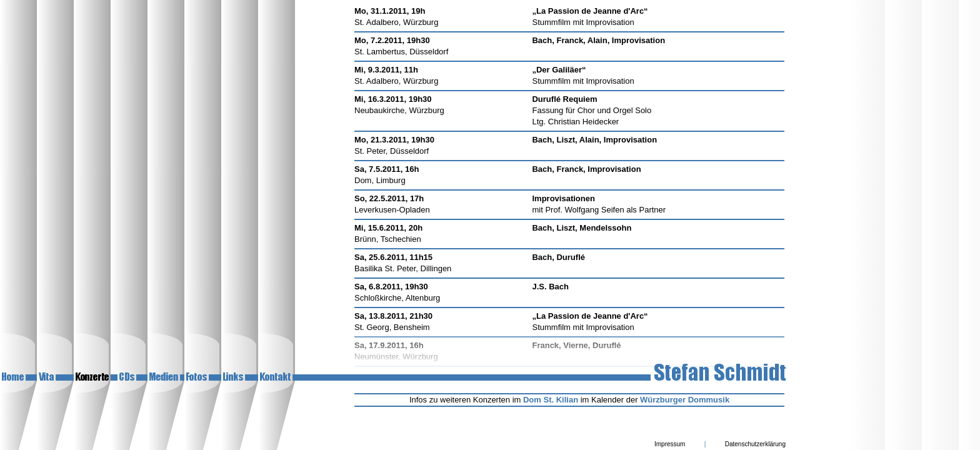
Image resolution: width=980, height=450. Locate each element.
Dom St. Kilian (551, 400)
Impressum (670, 444)
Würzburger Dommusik (685, 400)
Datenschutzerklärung (755, 444)
